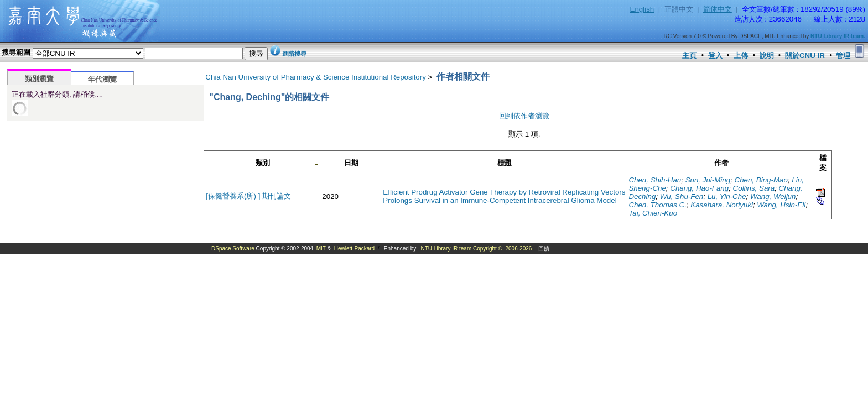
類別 (263, 163)
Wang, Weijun (773, 197)
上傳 (741, 56)
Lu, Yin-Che (727, 197)
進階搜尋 (294, 54)
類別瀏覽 (39, 79)
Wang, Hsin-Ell (781, 205)
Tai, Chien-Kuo (653, 213)
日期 (351, 163)
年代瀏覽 (102, 79)
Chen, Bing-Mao (761, 180)
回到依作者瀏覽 (524, 116)
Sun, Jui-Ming (708, 180)
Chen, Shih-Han (655, 180)
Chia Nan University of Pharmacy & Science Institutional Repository (316, 77)
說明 (767, 56)
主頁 (689, 56)
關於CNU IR (805, 56)
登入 (715, 56)
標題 (505, 163)
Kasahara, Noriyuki (722, 205)
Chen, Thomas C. (657, 205)
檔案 (823, 163)
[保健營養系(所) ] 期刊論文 (248, 196)
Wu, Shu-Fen (682, 197)
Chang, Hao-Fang (699, 188)
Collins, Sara (754, 188)
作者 (721, 163)
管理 (843, 56)
